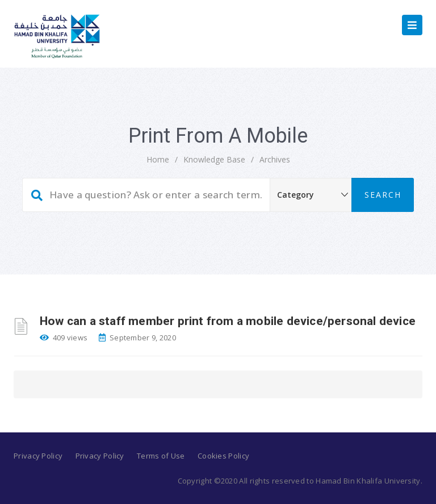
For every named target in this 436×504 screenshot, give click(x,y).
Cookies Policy (223, 456)
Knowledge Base (214, 159)
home (158, 159)
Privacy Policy (38, 456)
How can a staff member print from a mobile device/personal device (228, 321)
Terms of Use (161, 456)
